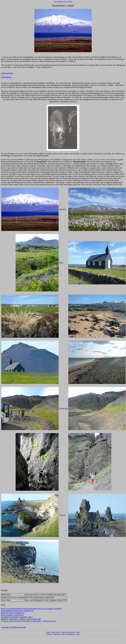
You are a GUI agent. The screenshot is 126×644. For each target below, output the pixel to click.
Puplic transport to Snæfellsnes (12, 615)
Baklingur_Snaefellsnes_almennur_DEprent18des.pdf (21, 619)
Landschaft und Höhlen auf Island (13, 627)
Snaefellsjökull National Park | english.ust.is (17, 611)
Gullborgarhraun (7, 73)
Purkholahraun (6, 77)
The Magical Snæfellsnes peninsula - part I (17, 617)
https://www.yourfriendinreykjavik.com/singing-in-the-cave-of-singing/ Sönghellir (31, 609)
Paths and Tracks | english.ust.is (13, 613)
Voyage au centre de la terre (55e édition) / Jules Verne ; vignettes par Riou (28, 621)
